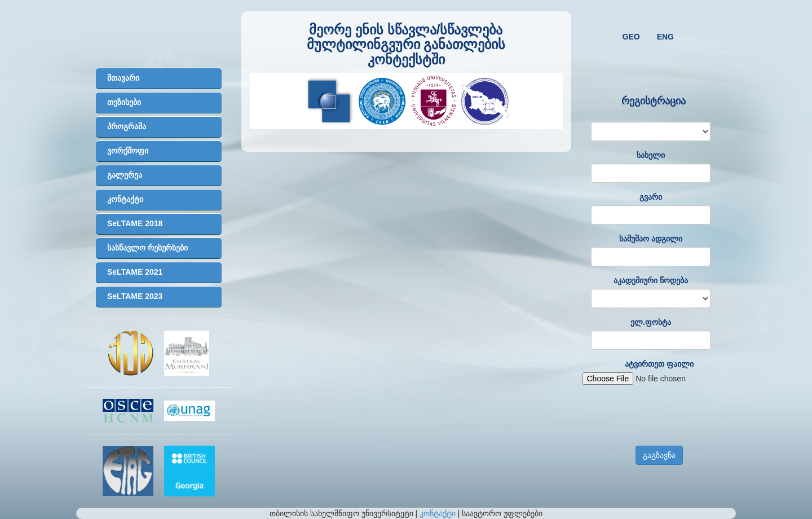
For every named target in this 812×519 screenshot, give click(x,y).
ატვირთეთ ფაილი (659, 364)
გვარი (651, 197)
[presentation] (668, 415)
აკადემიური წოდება (651, 280)
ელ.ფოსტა (651, 322)
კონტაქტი (438, 513)
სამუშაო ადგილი (651, 239)
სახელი (651, 155)
